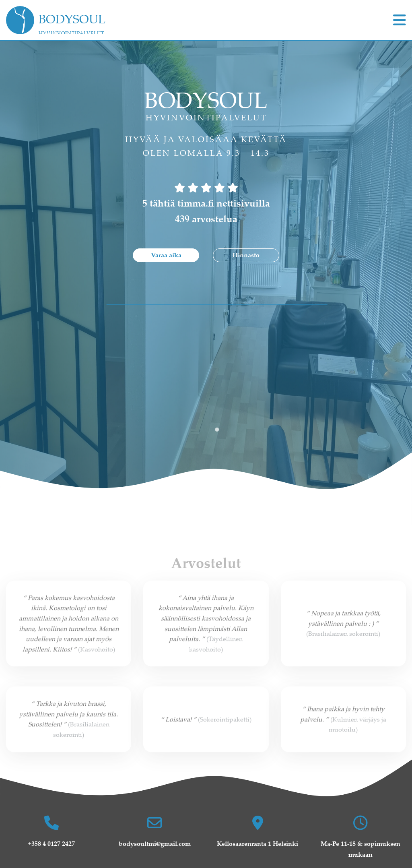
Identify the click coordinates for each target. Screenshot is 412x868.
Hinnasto (246, 255)
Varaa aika (166, 255)
